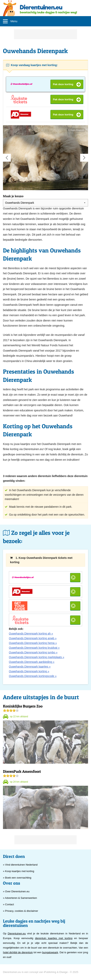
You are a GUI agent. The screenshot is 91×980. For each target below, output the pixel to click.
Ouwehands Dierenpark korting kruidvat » (34, 648)
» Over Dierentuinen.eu (16, 891)
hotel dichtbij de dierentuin (18, 952)
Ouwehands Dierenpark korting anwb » (33, 638)
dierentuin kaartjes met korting (54, 938)
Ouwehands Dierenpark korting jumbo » (33, 652)
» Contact (8, 904)
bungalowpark (50, 952)
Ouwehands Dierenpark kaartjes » (30, 667)
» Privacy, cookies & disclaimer (20, 911)
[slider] (11, 710)
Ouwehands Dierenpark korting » (29, 671)
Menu (14, 21)
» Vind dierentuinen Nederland (20, 865)
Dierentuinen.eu (17, 933)
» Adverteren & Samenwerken (20, 898)
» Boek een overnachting (17, 878)
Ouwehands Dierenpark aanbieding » (32, 662)
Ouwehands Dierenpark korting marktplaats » (37, 657)
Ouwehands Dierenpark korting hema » (33, 643)
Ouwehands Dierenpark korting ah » (31, 634)
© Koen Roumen (76, 130)
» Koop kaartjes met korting (19, 871)
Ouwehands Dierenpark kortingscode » (33, 676)
